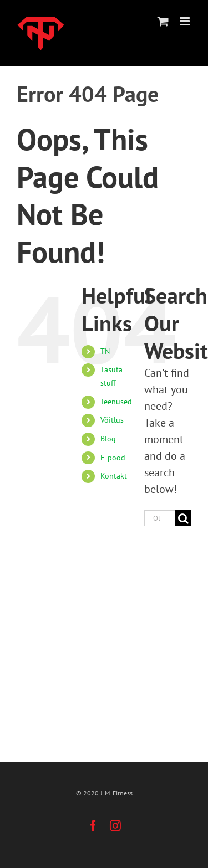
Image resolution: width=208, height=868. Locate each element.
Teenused (116, 402)
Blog (108, 439)
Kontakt (114, 476)
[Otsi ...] (160, 518)
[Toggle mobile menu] (186, 21)
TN (105, 351)
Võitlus (112, 420)
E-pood (113, 458)
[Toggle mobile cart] (163, 21)
